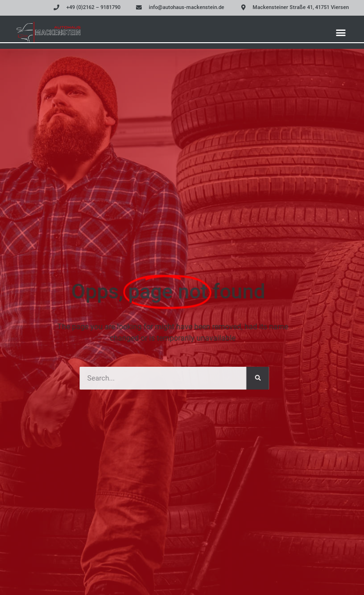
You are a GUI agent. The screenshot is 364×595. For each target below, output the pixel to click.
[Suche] (248, 378)
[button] (341, 32)
